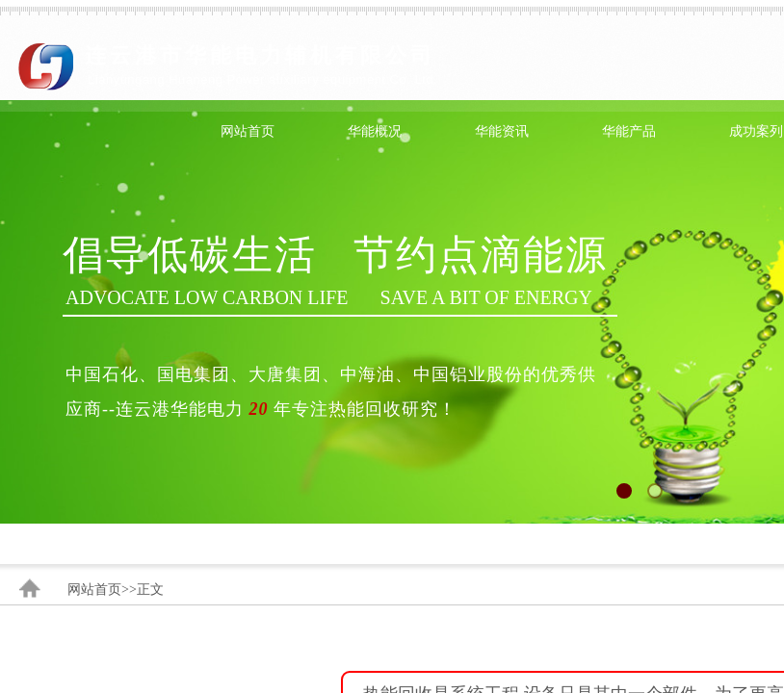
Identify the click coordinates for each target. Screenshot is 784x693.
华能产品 (629, 131)
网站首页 (248, 131)
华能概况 (375, 131)
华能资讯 (502, 131)
